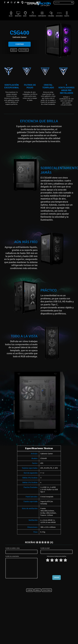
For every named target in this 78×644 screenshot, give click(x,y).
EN (48, 3)
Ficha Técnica (24, 50)
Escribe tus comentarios (12, 556)
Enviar (57, 578)
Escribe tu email (45, 548)
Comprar (20, 44)
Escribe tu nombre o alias (13, 548)
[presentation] (57, 568)
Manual (14, 50)
